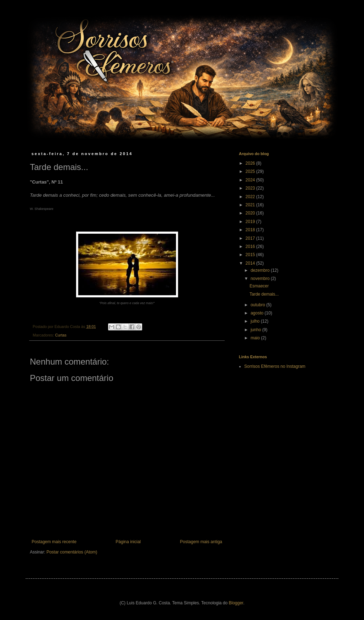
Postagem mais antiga (201, 542)
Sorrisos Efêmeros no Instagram (275, 366)
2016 (251, 247)
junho (256, 330)
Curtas (61, 335)
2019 (251, 222)
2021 (251, 205)
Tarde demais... (264, 294)
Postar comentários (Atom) (72, 552)
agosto (258, 313)
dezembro (261, 270)
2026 (251, 163)
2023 (251, 188)
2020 (251, 213)
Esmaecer (259, 286)
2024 (251, 180)
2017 (251, 238)
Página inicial (128, 542)
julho (256, 321)
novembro (261, 279)
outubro (258, 305)
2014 (251, 263)
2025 (251, 171)
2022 (251, 197)
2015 (251, 255)
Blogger (236, 603)
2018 (251, 230)
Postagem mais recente (54, 542)
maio (256, 338)
